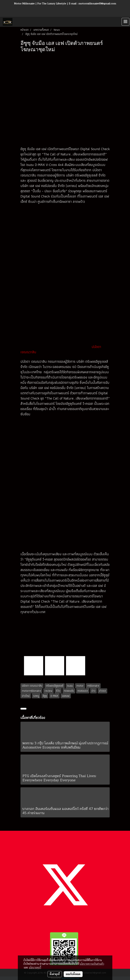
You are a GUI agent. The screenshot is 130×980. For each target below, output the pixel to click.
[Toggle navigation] (125, 22)
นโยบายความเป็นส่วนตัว (92, 964)
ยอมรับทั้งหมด (73, 974)
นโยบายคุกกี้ (35, 967)
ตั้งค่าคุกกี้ (55, 974)
